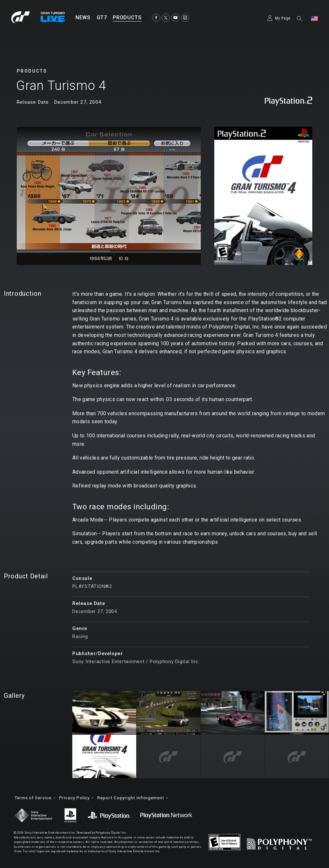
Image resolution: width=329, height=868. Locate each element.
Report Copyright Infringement (138, 798)
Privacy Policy (79, 798)
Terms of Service (35, 798)
